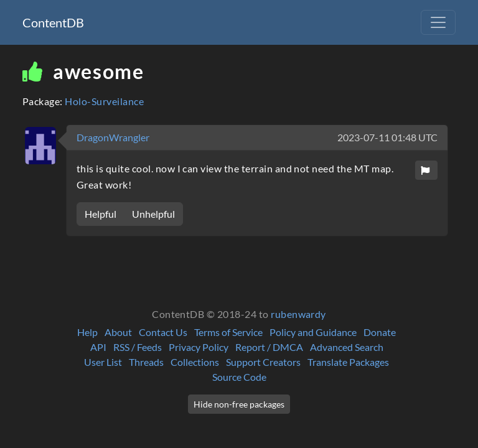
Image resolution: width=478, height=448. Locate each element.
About (118, 332)
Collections (195, 362)
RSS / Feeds (138, 347)
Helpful (101, 214)
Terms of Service (228, 332)
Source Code (239, 377)
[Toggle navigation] (438, 22)
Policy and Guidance (313, 332)
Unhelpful (153, 214)
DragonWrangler (113, 137)
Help (87, 332)
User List (103, 362)
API (98, 347)
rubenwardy (298, 314)
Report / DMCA (269, 347)
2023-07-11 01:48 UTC (387, 137)
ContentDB (53, 22)
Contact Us (163, 332)
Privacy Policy (199, 347)
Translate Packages (348, 362)
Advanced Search (347, 347)
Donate (380, 332)
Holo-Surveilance (104, 101)
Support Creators (263, 362)
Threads (146, 362)
